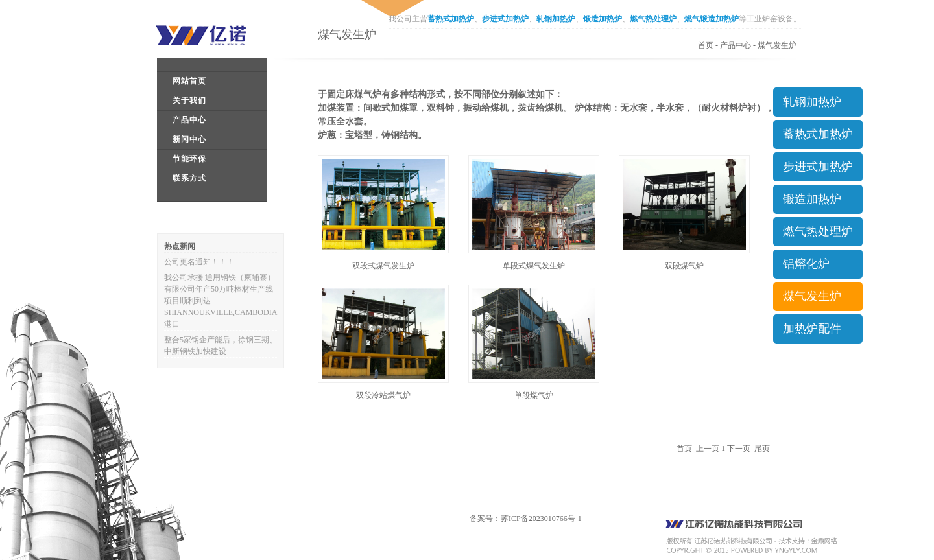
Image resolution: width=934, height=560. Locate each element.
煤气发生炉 (777, 45)
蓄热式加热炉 (451, 19)
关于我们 (189, 100)
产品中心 (189, 120)
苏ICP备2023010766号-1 (541, 519)
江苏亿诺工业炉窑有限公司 (211, 35)
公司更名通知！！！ (199, 262)
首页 (706, 45)
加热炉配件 (812, 329)
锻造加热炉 (603, 19)
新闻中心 (189, 139)
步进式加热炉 (505, 19)
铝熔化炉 (806, 264)
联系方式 (189, 178)
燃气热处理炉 (653, 19)
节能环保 (189, 159)
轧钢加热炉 (556, 19)
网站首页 (189, 81)
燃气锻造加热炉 (712, 19)
